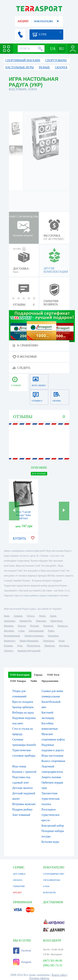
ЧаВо (34, 681)
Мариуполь (56, 621)
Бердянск (64, 646)
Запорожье (10, 621)
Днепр (42, 616)
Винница (9, 626)
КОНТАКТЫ (49, 892)
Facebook (22, 951)
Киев (7, 616)
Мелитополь (33, 646)
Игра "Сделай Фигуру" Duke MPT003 (23, 515)
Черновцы (53, 636)
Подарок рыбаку (22, 809)
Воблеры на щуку (23, 713)
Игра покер (19, 766)
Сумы (21, 631)
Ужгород (9, 651)
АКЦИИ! (23, 21)
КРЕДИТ (17, 892)
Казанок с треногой (24, 772)
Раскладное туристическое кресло (51, 815)
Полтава (34, 626)
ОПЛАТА (18, 880)
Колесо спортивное (53, 761)
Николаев (41, 621)
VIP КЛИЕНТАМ (51, 880)
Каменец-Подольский (29, 651)
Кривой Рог (25, 621)
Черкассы (63, 626)
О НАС (46, 886)
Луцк (20, 646)
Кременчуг (10, 641)
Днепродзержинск (34, 636)
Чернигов (48, 626)
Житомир (9, 631)
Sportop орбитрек (23, 707)
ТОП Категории (20, 675)
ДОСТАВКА (19, 874)
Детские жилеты (22, 788)
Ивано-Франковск (29, 641)
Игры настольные (53, 756)
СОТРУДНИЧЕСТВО (54, 874)
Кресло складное (23, 702)
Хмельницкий (36, 631)
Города (38, 675)
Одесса (31, 616)
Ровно (51, 631)
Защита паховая (51, 777)
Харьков (18, 616)
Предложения (50, 681)
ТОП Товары (18, 681)
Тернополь (48, 641)
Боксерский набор (53, 826)
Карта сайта (59, 975)
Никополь (50, 646)
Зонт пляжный (21, 815)
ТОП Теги (53, 675)
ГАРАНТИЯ (19, 886)
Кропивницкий (12, 636)
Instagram (22, 962)
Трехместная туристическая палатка (51, 799)
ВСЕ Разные (39, 474)
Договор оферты (39, 978)
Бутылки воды (50, 842)
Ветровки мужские (24, 804)
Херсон (22, 626)
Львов (53, 616)
